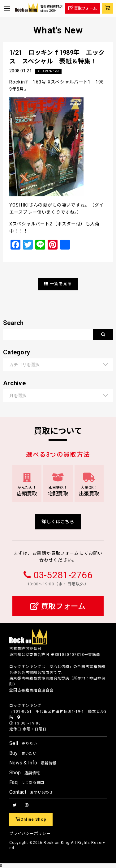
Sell (23, 743)
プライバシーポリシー (30, 834)
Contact (31, 792)
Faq (27, 782)
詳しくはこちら (58, 522)
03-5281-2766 (63, 575)
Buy (23, 753)
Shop (24, 773)
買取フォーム (58, 606)
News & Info (33, 763)
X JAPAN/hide (48, 71)
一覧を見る (58, 284)
